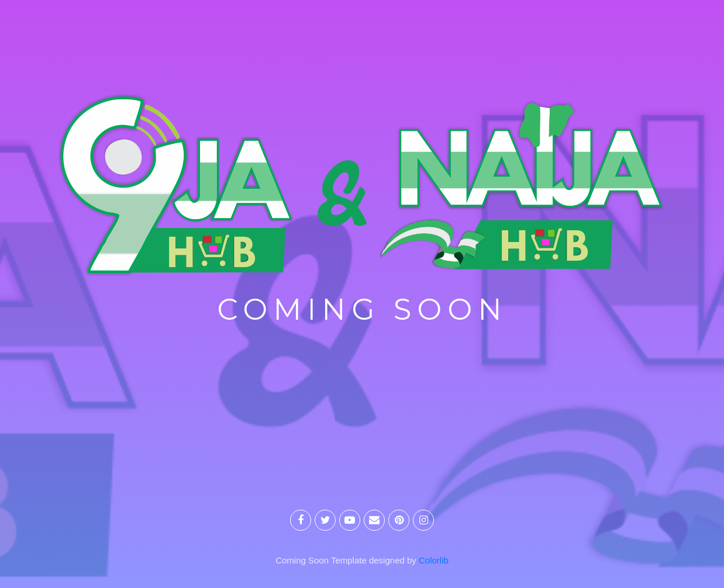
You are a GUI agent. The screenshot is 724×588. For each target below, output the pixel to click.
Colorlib (434, 560)
